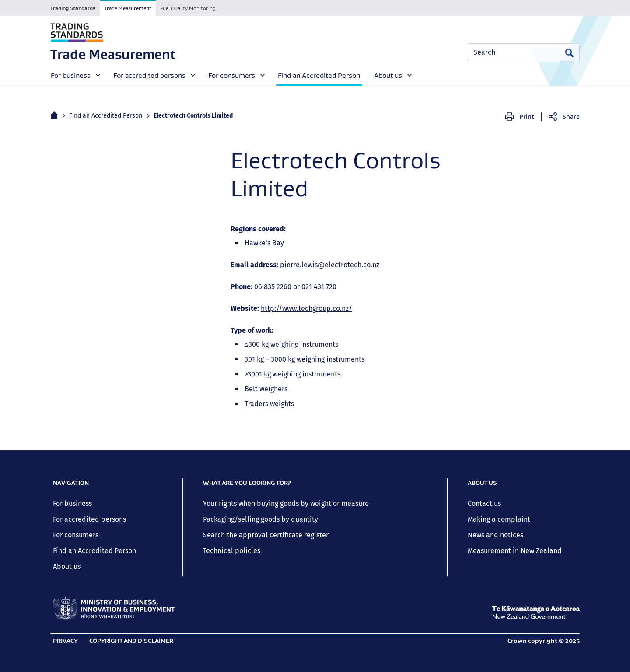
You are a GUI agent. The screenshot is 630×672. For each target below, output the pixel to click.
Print (527, 117)
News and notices (495, 535)
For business (72, 503)
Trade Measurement (128, 8)
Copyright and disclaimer (131, 641)
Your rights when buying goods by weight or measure (286, 503)
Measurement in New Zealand (515, 551)
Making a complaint (499, 519)
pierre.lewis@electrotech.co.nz (330, 265)
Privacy (65, 641)
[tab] (73, 8)
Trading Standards (73, 8)
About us (67, 566)
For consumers (76, 535)
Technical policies (232, 551)
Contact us (484, 503)
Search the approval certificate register (266, 535)
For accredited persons (89, 519)
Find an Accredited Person (106, 116)
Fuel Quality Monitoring (188, 8)
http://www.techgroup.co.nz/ (306, 308)
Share (571, 117)
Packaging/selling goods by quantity (261, 519)
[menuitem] (75, 75)
